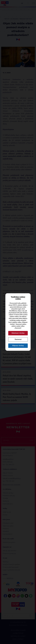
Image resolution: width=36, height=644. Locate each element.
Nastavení (18, 339)
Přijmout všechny (18, 346)
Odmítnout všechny (18, 333)
